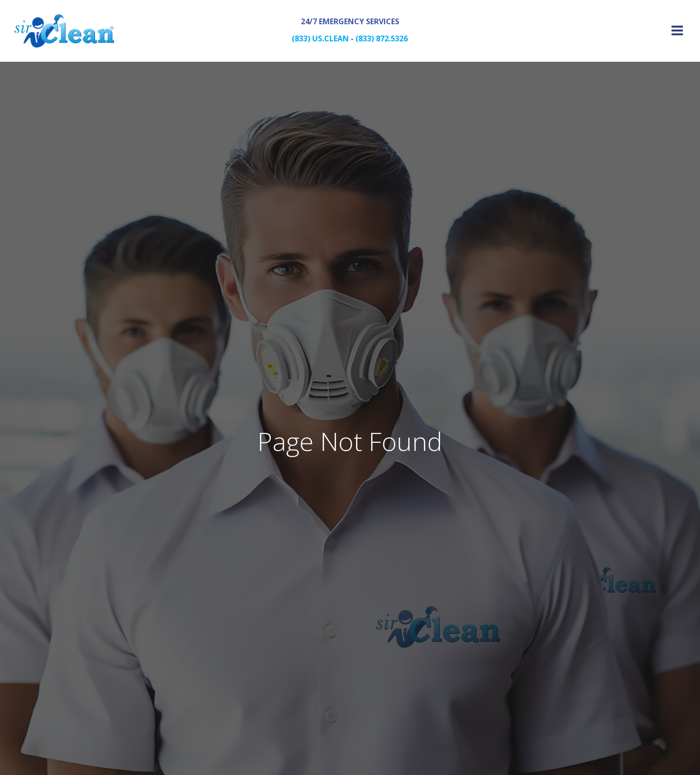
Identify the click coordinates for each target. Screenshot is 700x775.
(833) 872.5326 (382, 38)
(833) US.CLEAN (320, 38)
